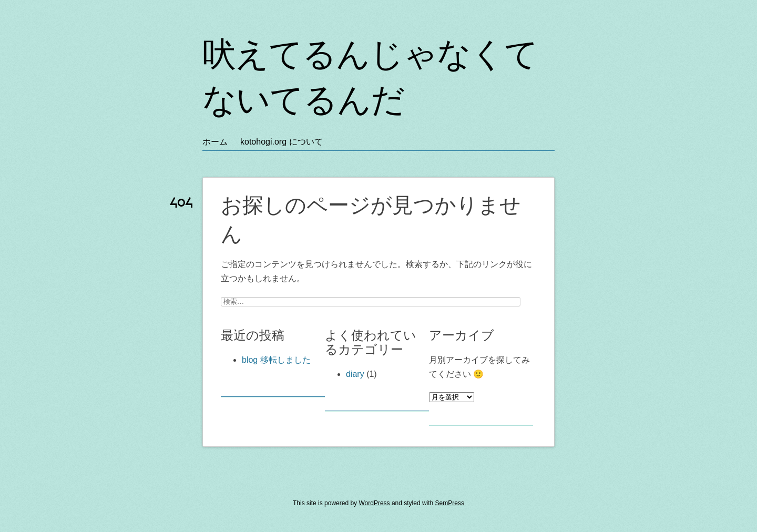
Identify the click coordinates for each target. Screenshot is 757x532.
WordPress (374, 503)
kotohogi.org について (282, 142)
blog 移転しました (276, 360)
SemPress (450, 503)
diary (355, 374)
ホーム (215, 142)
